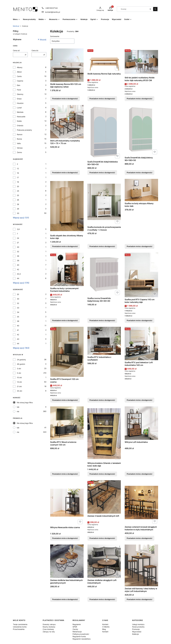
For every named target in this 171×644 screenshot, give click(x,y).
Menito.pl (16, 26)
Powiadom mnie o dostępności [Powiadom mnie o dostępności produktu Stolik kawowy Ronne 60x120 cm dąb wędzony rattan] (65, 99)
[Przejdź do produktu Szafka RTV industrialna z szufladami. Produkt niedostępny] (104, 341)
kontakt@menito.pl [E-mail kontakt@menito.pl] (53, 12)
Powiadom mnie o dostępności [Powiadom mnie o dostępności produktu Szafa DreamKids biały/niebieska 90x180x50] (102, 173)
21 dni (19, 386)
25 (18, 195)
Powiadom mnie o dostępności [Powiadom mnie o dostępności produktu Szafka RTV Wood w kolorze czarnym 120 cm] (65, 474)
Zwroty (75, 629)
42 (18, 269)
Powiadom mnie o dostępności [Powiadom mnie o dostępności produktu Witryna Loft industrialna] (139, 474)
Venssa (20, 148)
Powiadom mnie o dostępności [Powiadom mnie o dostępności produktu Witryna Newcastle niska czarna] (65, 538)
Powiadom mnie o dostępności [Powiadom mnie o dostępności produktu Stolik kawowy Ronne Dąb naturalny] (102, 99)
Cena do (35, 50)
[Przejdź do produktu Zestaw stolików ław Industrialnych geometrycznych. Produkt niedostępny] (67, 561)
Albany (20, 67)
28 (18, 204)
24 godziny (21, 360)
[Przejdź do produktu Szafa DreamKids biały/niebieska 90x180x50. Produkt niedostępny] (104, 132)
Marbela (20, 112)
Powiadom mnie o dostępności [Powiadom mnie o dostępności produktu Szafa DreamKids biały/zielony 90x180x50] (139, 173)
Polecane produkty (24, 130)
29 (18, 209)
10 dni (19, 377)
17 (18, 177)
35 (18, 317)
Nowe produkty (138, 627)
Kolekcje (135, 634)
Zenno (19, 152)
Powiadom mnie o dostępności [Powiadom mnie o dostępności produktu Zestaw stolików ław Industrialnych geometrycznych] (65, 599)
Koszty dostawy (49, 627)
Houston (20, 103)
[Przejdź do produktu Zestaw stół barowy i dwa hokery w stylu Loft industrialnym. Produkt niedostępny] (141, 565)
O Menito (106, 627)
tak (18, 407)
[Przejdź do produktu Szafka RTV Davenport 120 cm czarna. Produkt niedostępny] (67, 352)
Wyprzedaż (137, 632)
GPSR (75, 627)
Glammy (20, 94)
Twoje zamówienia (20, 624)
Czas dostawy (48, 629)
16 (18, 173)
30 (18, 213)
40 (18, 265)
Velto (19, 143)
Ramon (20, 134)
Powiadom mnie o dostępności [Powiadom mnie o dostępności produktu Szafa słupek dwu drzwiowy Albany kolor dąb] (65, 246)
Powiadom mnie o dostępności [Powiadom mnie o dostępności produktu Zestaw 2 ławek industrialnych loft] (102, 538)
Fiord (19, 90)
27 (18, 243)
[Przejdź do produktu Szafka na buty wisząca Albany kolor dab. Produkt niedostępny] (141, 190)
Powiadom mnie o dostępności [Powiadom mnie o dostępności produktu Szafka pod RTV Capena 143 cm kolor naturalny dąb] (139, 320)
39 (18, 260)
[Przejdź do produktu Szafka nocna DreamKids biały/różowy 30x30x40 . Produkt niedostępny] (104, 274)
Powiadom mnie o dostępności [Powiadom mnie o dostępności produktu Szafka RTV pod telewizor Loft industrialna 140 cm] (139, 400)
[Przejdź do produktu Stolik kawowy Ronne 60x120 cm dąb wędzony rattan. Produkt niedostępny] (67, 65)
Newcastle (21, 117)
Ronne (19, 139)
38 (18, 321)
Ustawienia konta (20, 627)
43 (18, 339)
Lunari (19, 108)
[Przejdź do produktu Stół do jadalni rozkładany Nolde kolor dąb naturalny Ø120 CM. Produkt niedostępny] (141, 62)
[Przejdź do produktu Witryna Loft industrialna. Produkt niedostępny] (141, 423)
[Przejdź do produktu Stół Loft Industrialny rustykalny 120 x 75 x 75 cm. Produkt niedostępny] (67, 122)
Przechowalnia (19, 629)
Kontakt (105, 624)
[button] (155, 9)
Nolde (19, 121)
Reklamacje (77, 632)
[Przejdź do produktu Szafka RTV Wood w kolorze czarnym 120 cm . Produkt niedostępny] (67, 423)
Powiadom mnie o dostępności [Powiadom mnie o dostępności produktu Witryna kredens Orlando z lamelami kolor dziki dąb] (102, 474)
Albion (19, 72)
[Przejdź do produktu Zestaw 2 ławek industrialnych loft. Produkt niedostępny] (104, 497)
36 (18, 256)
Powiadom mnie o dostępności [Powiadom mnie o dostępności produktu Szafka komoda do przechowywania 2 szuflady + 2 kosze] (102, 246)
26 (18, 200)
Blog (104, 629)
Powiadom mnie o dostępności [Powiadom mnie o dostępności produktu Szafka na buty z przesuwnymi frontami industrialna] (65, 320)
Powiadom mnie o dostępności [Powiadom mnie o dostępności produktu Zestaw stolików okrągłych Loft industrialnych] (102, 599)
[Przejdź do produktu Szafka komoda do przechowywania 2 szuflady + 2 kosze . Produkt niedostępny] (104, 202)
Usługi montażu (138, 624)
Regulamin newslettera (82, 639)
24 (18, 191)
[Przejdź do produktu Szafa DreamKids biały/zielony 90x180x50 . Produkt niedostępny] (141, 130)
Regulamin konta (79, 636)
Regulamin (77, 624)
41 (18, 330)
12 (18, 169)
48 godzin (21, 364)
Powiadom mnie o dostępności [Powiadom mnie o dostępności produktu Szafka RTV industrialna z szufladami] (102, 400)
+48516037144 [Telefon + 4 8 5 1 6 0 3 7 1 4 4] (51, 8)
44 (18, 278)
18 (18, 182)
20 (18, 186)
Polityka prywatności (81, 634)
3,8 (18, 229)
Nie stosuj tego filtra (25, 402)
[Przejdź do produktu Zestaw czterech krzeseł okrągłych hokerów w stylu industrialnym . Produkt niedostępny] (141, 502)
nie (18, 411)
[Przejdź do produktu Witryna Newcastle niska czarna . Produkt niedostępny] (67, 503)
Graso (19, 99)
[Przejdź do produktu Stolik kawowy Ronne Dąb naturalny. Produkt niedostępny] (104, 60)
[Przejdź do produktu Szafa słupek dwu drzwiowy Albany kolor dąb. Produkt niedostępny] (67, 206)
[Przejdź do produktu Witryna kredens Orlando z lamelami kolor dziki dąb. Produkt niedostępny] (104, 434)
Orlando (20, 126)
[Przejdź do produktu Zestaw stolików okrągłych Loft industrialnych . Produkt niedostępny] (104, 561)
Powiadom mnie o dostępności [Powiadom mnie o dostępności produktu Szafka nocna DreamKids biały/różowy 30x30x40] (102, 320)
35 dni (19, 391)
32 (18, 252)
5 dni (19, 373)
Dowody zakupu (49, 624)
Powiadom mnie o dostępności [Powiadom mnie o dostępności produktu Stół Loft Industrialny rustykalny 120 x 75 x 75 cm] (65, 173)
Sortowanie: (55, 36)
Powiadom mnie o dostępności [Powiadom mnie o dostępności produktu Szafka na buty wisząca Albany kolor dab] (139, 246)
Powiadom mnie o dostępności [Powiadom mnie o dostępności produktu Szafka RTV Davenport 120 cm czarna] (65, 400)
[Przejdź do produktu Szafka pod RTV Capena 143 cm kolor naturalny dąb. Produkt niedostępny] (141, 275)
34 (18, 312)
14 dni (19, 382)
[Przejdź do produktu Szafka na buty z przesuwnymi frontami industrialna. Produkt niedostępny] (67, 269)
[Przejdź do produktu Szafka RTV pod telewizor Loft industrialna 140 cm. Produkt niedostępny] (141, 343)
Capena (20, 81)
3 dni (19, 369)
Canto (19, 76)
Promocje (136, 629)
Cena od (16, 50)
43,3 (19, 274)
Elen (19, 85)
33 (18, 308)
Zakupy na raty (49, 632)
